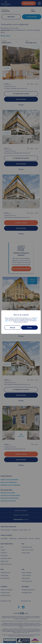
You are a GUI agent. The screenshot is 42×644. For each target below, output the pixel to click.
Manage (13, 328)
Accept (30, 328)
